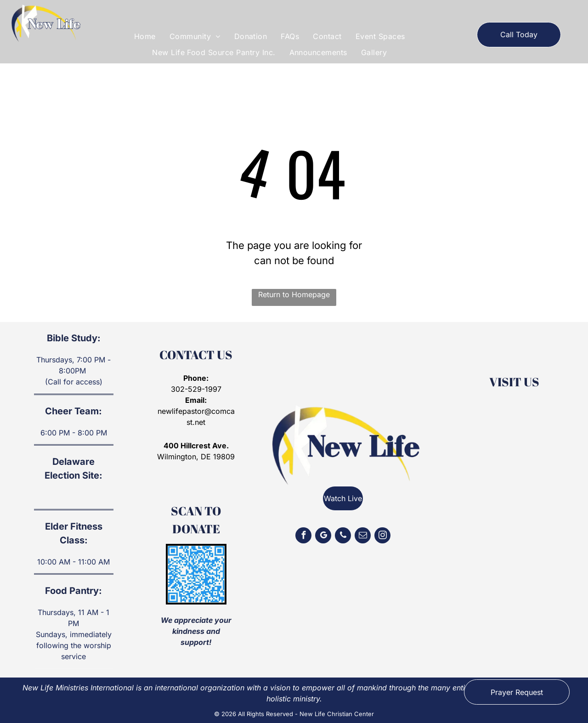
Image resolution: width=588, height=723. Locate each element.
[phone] (343, 537)
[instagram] (382, 537)
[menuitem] (145, 36)
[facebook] (303, 537)
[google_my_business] (323, 537)
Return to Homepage (294, 294)
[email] (363, 537)
